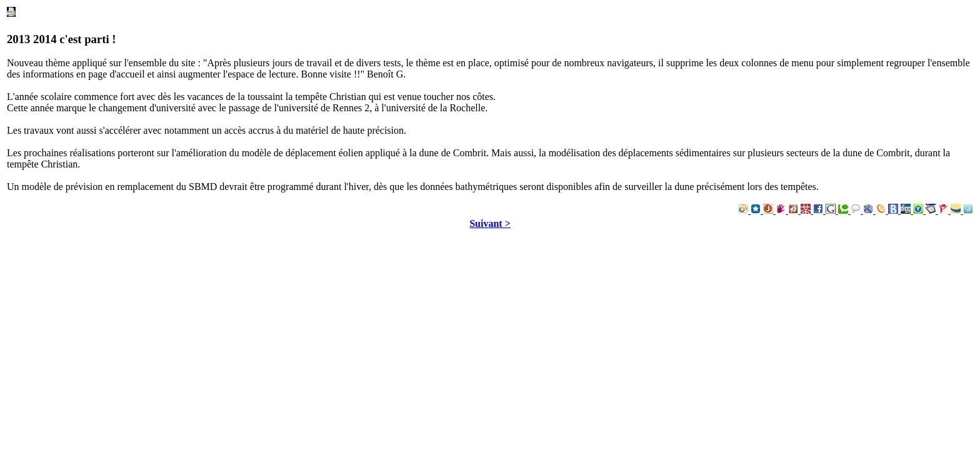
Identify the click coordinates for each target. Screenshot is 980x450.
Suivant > (490, 223)
